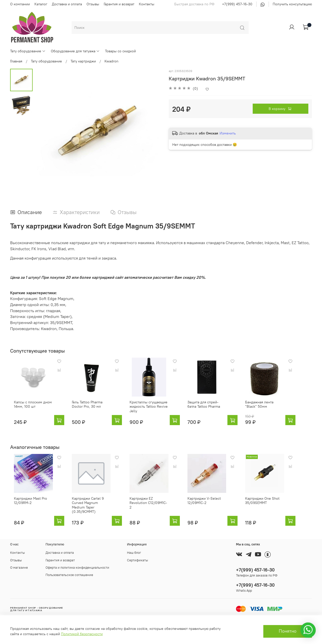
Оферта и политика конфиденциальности (77, 568)
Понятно (288, 631)
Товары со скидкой (120, 51)
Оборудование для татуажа (75, 51)
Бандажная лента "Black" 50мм (278, 408)
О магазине (19, 568)
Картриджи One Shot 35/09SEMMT (275, 509)
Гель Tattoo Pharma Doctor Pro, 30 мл (93, 408)
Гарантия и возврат (119, 4)
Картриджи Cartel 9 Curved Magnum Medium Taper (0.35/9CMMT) (92, 511)
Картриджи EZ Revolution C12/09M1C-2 (155, 509)
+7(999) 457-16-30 (237, 4)
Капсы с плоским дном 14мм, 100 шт (29, 408)
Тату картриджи (83, 61)
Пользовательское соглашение (69, 575)
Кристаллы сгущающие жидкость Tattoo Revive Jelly (153, 410)
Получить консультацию (292, 4)
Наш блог (134, 553)
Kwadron (111, 61)
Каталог (41, 4)
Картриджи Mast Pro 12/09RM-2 (27, 509)
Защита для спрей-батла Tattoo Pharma (216, 408)
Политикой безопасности (82, 634)
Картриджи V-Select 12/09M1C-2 (212, 509)
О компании (20, 4)
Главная (16, 61)
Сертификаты (137, 560)
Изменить (228, 133)
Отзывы (93, 4)
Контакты (147, 4)
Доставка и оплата (67, 4)
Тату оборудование (28, 51)
